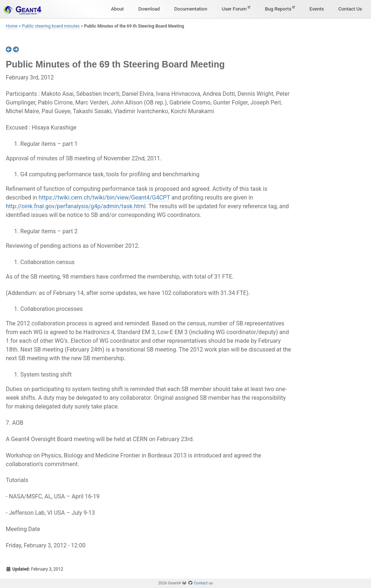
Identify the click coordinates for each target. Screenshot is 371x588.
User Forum (236, 9)
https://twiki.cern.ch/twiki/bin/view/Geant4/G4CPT (105, 198)
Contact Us (350, 9)
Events (316, 9)
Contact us (203, 583)
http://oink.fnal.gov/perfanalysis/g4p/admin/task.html (76, 206)
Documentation (191, 9)
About (117, 9)
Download (149, 9)
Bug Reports (280, 9)
